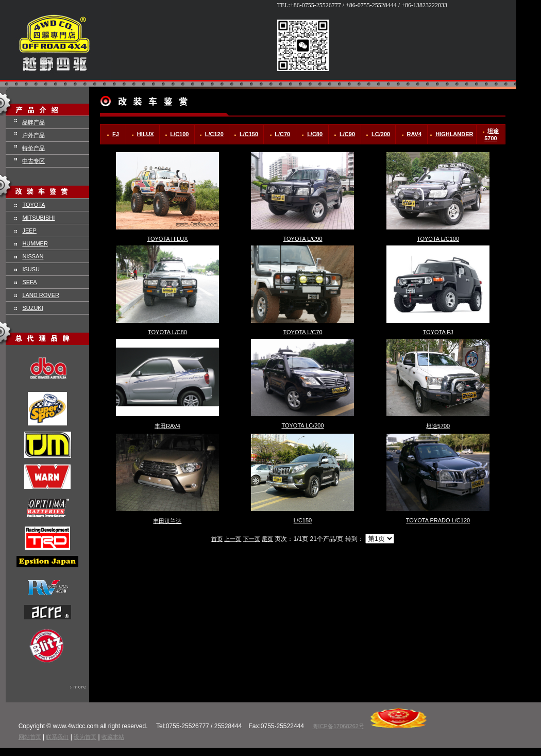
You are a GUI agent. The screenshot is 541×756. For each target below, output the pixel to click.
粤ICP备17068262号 (339, 726)
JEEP (29, 231)
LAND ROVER (41, 295)
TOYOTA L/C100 (438, 239)
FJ (116, 134)
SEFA (29, 282)
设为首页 (85, 737)
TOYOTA (33, 205)
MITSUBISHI (38, 218)
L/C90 (347, 134)
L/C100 (179, 134)
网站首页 (30, 737)
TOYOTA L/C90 (302, 239)
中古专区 (33, 161)
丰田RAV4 (167, 426)
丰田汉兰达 (167, 521)
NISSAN (33, 256)
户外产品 (33, 135)
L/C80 (315, 134)
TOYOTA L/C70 (302, 332)
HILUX (146, 134)
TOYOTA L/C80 (167, 332)
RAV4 (415, 134)
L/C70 (282, 134)
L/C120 (214, 134)
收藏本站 (113, 737)
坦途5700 (438, 426)
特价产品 (33, 148)
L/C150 (249, 134)
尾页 (267, 539)
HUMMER (35, 243)
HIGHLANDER (454, 134)
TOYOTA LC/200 (302, 425)
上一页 (233, 539)
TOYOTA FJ (438, 332)
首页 (217, 539)
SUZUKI (32, 308)
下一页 (252, 539)
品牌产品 (33, 122)
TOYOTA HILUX (167, 239)
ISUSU (31, 269)
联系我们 (57, 737)
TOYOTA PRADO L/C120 (438, 520)
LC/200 (381, 134)
